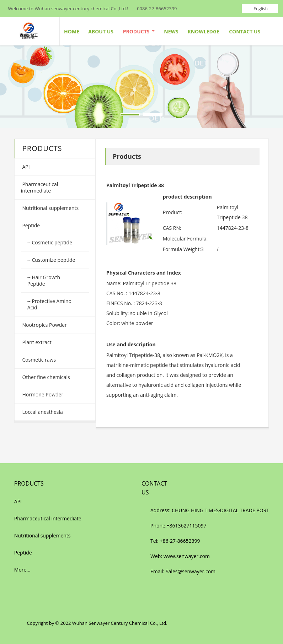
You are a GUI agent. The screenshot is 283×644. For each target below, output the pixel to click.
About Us (101, 31)
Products (139, 31)
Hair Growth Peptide (44, 280)
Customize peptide (53, 260)
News (171, 31)
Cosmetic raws (38, 360)
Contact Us (245, 31)
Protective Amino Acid (49, 304)
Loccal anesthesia (42, 412)
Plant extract (36, 342)
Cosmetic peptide (51, 242)
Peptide (30, 225)
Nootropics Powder (44, 325)
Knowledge (203, 31)
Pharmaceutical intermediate (40, 187)
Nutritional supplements (50, 208)
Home (72, 31)
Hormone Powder (42, 394)
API (25, 167)
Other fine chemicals (46, 377)
